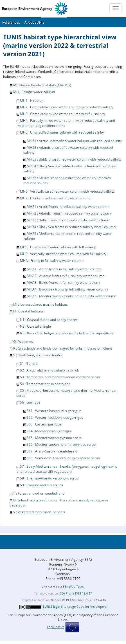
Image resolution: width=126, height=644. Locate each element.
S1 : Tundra (29, 363)
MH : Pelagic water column (34, 92)
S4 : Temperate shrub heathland (45, 384)
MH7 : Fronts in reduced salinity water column (56, 198)
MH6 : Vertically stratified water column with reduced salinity (67, 191)
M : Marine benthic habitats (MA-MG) (42, 85)
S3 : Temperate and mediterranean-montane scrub (60, 377)
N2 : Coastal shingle (35, 326)
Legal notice (56, 627)
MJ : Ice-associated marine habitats (40, 304)
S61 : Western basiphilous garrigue (54, 411)
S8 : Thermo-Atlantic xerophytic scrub (49, 478)
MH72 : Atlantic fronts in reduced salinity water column (69, 213)
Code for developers (92, 606)
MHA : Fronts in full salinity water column (52, 261)
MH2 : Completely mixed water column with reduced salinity (67, 107)
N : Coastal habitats (28, 311)
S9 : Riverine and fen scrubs (41, 485)
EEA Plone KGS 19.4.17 (76, 593)
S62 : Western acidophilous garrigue (55, 417)
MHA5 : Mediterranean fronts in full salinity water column (71, 296)
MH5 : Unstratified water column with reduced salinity (62, 132)
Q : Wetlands (23, 342)
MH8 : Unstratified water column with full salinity (58, 247)
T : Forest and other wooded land (39, 493)
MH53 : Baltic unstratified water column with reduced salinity (74, 159)
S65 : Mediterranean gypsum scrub (54, 438)
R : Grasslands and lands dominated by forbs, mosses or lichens (63, 348)
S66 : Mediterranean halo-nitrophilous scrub (61, 444)
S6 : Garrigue (30, 402)
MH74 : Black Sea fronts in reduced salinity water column (71, 227)
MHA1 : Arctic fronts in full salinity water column (64, 269)
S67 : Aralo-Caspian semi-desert (52, 451)
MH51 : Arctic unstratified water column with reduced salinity (74, 141)
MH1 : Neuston (32, 100)
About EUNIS (34, 22)
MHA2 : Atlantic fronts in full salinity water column (66, 276)
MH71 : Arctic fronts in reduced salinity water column (68, 207)
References (11, 22)
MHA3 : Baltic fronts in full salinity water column (64, 282)
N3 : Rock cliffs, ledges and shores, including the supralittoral (67, 333)
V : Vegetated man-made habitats (39, 512)
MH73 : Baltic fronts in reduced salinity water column (68, 220)
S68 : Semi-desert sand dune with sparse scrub (63, 458)
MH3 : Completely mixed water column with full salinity (63, 114)
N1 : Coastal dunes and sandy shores (49, 320)
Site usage (68, 606)
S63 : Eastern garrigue (44, 424)
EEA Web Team (73, 586)
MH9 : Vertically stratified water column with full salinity (63, 254)
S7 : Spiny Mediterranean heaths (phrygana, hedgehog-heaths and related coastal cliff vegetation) (67, 469)
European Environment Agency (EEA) (63, 559)
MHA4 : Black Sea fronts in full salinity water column (67, 289)
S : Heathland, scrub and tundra (38, 355)
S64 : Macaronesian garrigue (49, 431)
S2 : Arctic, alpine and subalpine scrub (49, 370)
